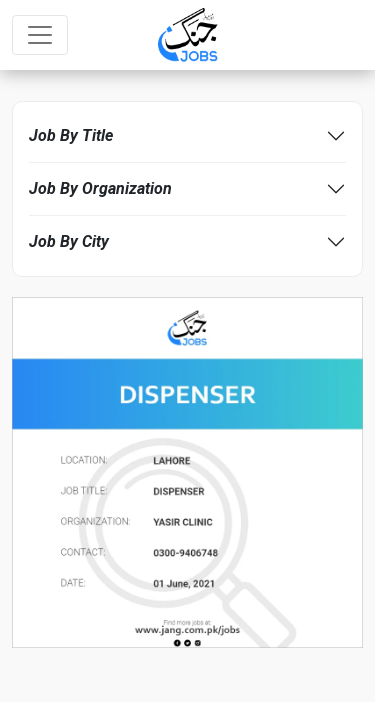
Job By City (69, 241)
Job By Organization (100, 188)
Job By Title (71, 135)
